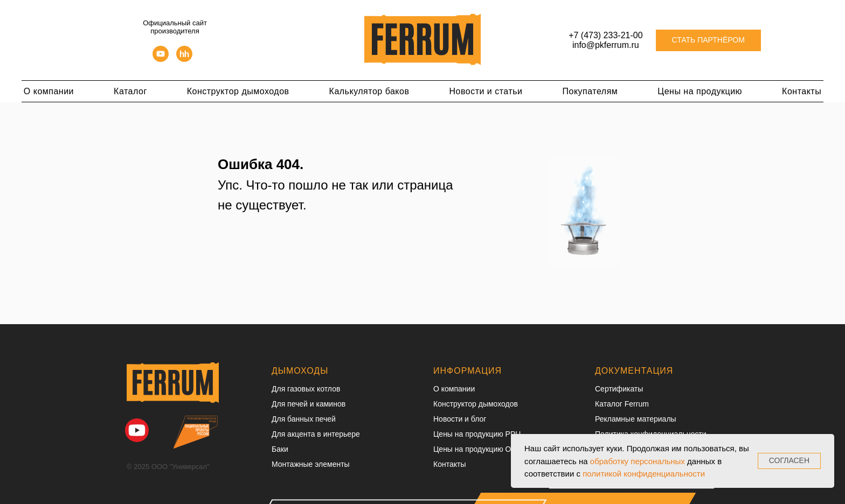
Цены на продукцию (700, 91)
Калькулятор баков (369, 91)
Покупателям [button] (590, 91)
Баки (280, 449)
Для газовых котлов (306, 389)
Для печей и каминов (309, 404)
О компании (49, 91)
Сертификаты (619, 389)
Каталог (130, 91)
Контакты (802, 91)
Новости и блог (460, 419)
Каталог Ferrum (622, 404)
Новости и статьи (486, 91)
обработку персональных (638, 461)
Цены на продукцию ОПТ (477, 449)
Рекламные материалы (636, 419)
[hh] (184, 59)
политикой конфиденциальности (644, 474)
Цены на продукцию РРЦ (477, 434)
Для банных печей (304, 419)
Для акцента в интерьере (316, 434)
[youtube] (161, 59)
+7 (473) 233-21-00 (605, 35)
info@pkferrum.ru (606, 45)
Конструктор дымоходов (238, 91)
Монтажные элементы (311, 464)
